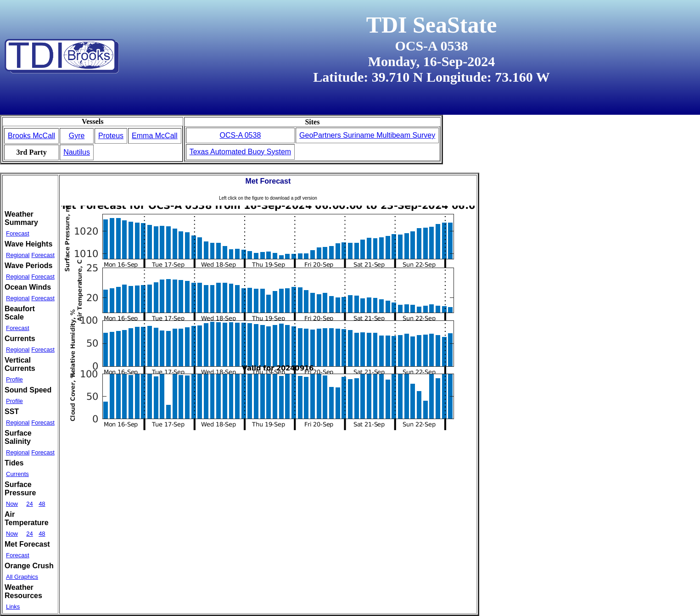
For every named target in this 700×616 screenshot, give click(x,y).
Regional (18, 255)
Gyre (77, 136)
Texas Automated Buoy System (240, 152)
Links (13, 607)
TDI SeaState (432, 25)
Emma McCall (155, 136)
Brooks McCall (31, 136)
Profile (14, 379)
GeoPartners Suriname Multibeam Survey (367, 135)
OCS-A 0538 (240, 135)
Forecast (18, 233)
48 (42, 504)
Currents (17, 474)
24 (29, 504)
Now (12, 504)
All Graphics (22, 577)
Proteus (111, 136)
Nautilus (77, 152)
